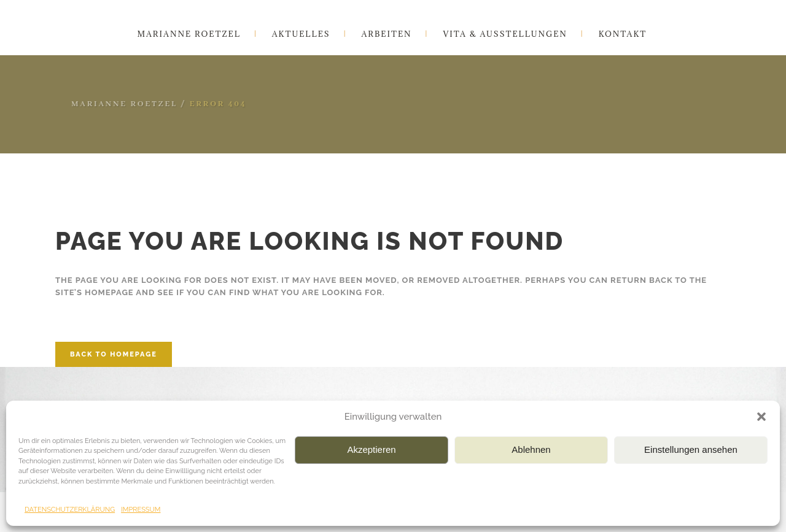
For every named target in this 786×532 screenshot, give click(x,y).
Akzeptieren (371, 449)
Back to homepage (114, 354)
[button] (761, 417)
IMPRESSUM (141, 510)
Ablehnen (531, 449)
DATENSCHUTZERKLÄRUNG (70, 510)
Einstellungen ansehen (691, 449)
